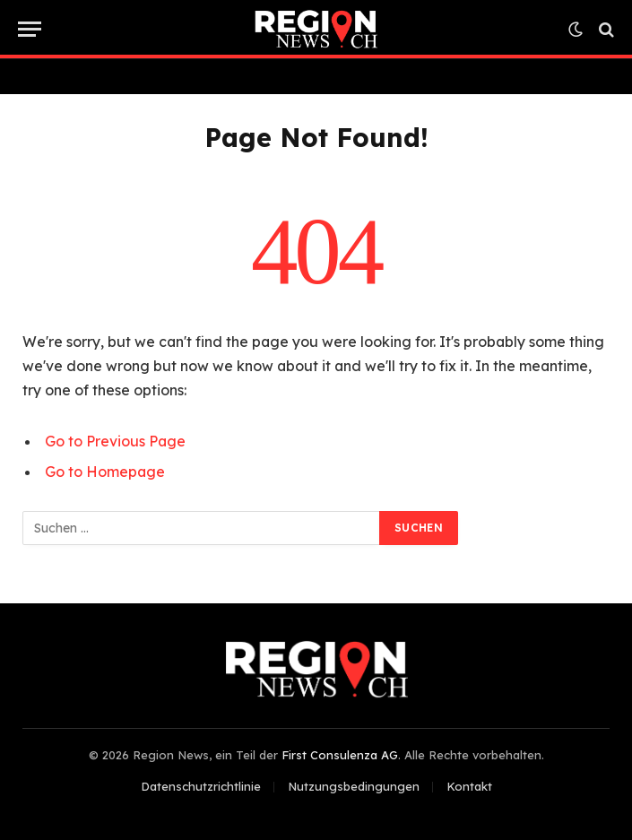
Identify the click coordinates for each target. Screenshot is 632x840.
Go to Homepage (105, 472)
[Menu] (30, 29)
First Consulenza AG (340, 755)
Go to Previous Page (115, 441)
